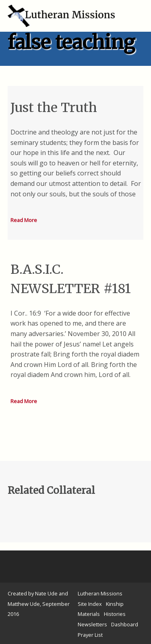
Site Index (90, 604)
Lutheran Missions (100, 593)
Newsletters (92, 624)
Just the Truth (54, 108)
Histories (115, 614)
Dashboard (125, 624)
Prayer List (90, 635)
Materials (89, 614)
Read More (24, 220)
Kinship (115, 604)
